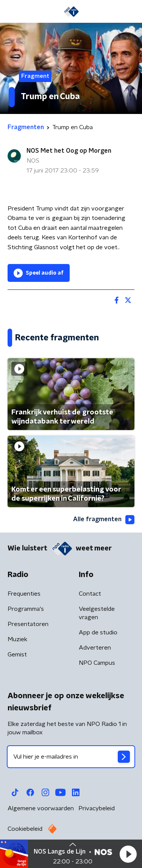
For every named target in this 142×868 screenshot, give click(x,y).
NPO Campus (97, 663)
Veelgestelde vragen (97, 613)
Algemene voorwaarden (41, 808)
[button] (128, 854)
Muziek (17, 639)
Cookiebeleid (25, 829)
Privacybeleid (97, 808)
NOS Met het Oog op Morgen (69, 151)
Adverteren (95, 648)
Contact (90, 594)
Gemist (17, 655)
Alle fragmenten (104, 520)
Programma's (26, 609)
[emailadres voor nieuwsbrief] (71, 757)
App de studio (98, 632)
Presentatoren (28, 624)
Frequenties (24, 594)
